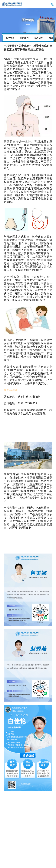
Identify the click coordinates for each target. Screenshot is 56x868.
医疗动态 (10, 38)
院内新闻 (24, 38)
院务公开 (39, 38)
